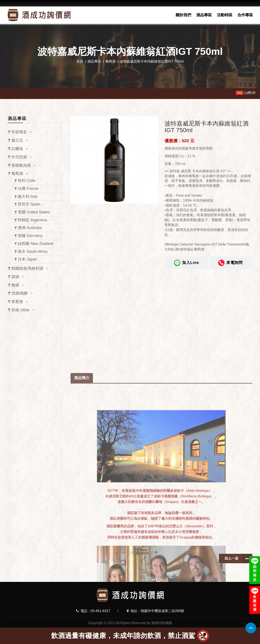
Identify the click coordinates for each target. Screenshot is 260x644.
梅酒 (15, 285)
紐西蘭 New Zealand (36, 244)
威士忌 (17, 140)
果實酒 (17, 302)
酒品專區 (204, 15)
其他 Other (21, 310)
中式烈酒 (19, 157)
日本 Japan (27, 259)
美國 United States (34, 212)
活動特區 (225, 15)
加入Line (187, 267)
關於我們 (183, 15)
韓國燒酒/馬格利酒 (27, 268)
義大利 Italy (28, 196)
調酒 (15, 277)
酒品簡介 (82, 486)
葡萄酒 (110, 61)
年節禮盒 (19, 132)
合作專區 (245, 15)
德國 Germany (30, 236)
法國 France (28, 189)
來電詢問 (230, 267)
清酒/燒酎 (20, 293)
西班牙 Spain (29, 204)
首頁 (80, 61)
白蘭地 (17, 149)
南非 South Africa (33, 252)
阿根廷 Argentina (32, 220)
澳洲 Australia (30, 228)
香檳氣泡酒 (21, 165)
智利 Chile (27, 181)
